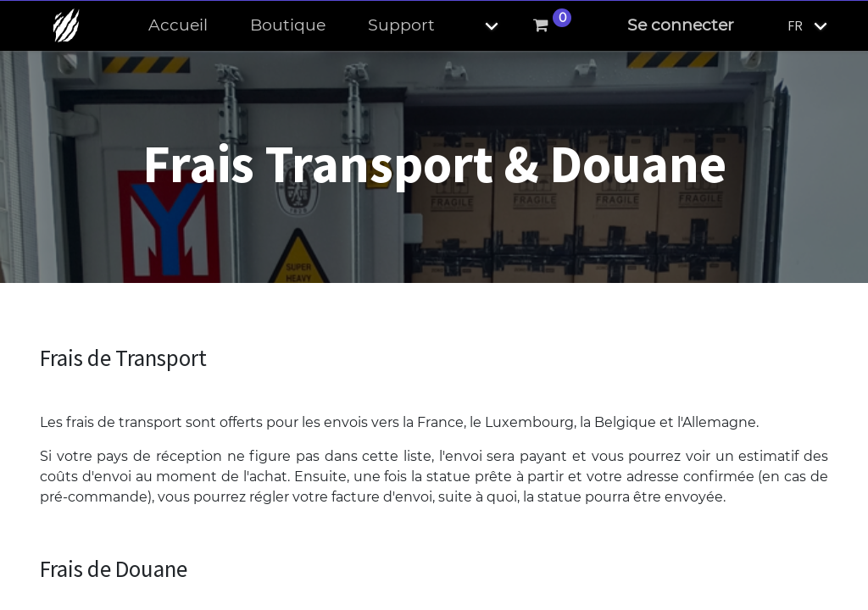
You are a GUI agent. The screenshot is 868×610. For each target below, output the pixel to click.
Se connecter (681, 25)
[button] (477, 26)
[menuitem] (178, 26)
